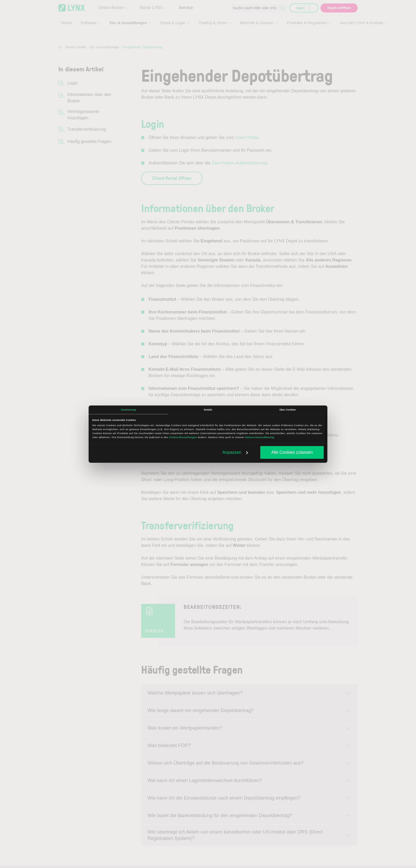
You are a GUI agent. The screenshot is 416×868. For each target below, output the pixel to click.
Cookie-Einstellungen (183, 437)
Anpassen (235, 452)
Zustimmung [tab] (128, 410)
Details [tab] (208, 410)
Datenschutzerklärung (259, 437)
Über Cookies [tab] (288, 410)
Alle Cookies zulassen (292, 452)
